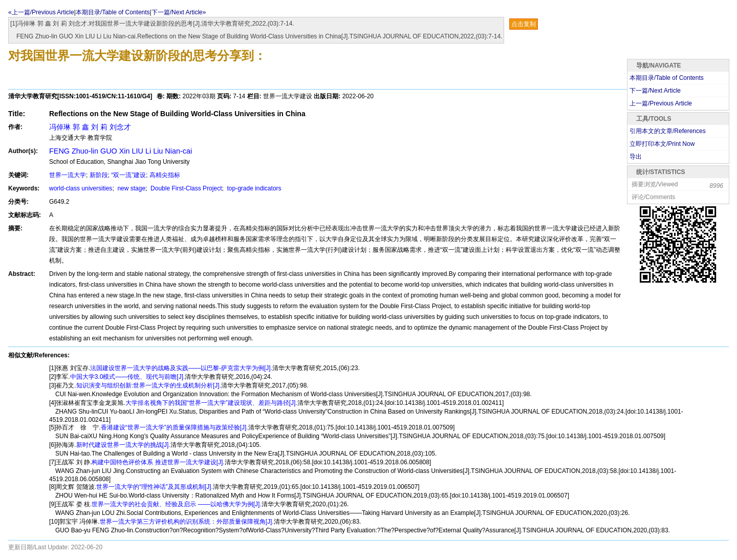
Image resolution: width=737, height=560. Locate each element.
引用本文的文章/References (668, 131)
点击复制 (524, 24)
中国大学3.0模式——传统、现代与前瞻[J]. (128, 377)
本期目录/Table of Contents (113, 12)
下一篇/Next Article (655, 91)
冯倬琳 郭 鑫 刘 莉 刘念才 (90, 127)
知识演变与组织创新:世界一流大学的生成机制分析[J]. (149, 385)
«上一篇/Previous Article (41, 12)
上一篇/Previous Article (661, 103)
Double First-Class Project (186, 188)
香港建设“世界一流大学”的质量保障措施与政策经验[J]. (175, 427)
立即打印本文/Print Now (662, 144)
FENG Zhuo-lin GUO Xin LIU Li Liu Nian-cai (121, 151)
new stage (131, 188)
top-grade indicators (253, 188)
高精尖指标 (165, 175)
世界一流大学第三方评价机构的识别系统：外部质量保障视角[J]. (187, 522)
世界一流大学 (68, 175)
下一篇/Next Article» (179, 12)
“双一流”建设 (128, 175)
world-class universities (81, 188)
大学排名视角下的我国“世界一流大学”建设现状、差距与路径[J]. (211, 403)
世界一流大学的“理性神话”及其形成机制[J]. (155, 487)
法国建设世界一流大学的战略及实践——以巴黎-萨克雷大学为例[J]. (181, 368)
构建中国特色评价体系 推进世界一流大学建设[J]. (158, 462)
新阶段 (99, 175)
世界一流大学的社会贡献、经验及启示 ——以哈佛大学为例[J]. (176, 504)
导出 (636, 157)
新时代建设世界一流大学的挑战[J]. (123, 445)
